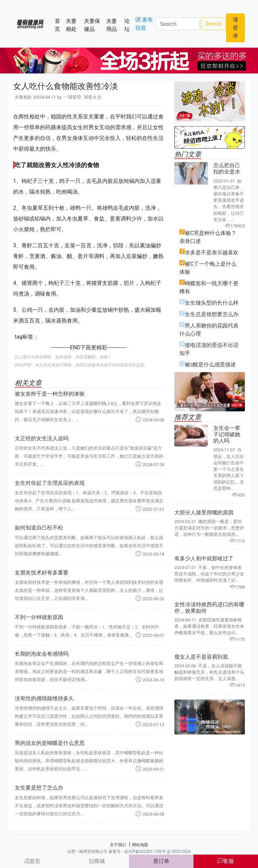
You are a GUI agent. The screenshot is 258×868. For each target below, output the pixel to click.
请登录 (235, 28)
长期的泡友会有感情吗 (42, 654)
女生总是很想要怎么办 (212, 314)
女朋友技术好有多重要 (42, 573)
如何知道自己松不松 (39, 528)
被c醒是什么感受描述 (210, 365)
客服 (226, 861)
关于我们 (118, 845)
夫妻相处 (74, 25)
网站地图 (140, 845)
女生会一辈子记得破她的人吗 (227, 434)
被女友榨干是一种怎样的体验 (50, 394)
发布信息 (144, 24)
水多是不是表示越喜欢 (212, 252)
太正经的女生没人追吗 (42, 438)
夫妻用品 (114, 25)
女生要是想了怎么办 (39, 788)
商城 (97, 861)
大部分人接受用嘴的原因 (204, 513)
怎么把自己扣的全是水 (227, 168)
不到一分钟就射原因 (39, 617)
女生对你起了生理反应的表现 (50, 483)
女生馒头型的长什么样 (212, 303)
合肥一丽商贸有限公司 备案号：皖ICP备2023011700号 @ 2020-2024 (129, 852)
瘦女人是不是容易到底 (201, 657)
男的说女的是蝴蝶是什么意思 (50, 743)
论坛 (128, 25)
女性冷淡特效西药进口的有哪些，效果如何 (209, 608)
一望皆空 (73, 97)
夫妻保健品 (94, 25)
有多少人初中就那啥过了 (204, 558)
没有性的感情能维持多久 (44, 698)
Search (213, 24)
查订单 (161, 861)
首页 (59, 25)
